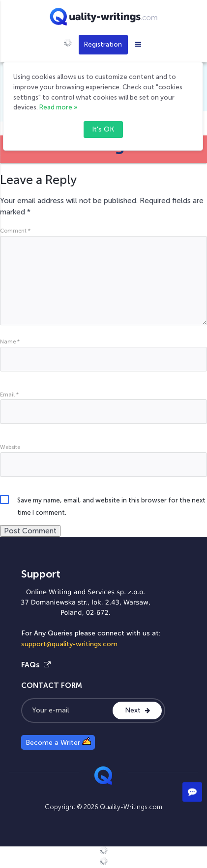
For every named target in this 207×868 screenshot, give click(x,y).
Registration (103, 44)
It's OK (103, 129)
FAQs (36, 665)
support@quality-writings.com (69, 644)
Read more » (58, 107)
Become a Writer (58, 742)
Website (10, 447)
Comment (15, 231)
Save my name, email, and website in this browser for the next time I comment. (111, 501)
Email (9, 395)
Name (10, 342)
